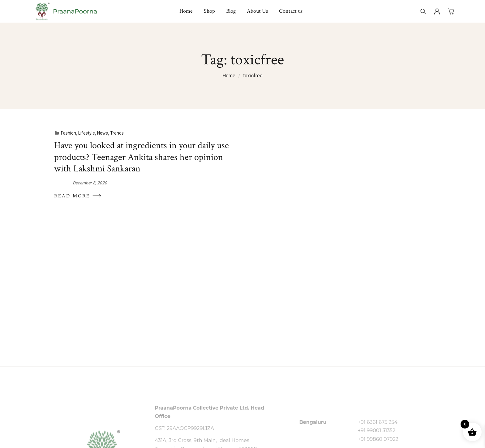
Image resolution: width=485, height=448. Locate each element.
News (101, 133)
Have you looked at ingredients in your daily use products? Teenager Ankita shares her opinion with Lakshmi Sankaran (140, 157)
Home (229, 76)
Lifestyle (85, 133)
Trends (115, 133)
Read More (76, 195)
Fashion (67, 133)
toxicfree (253, 76)
